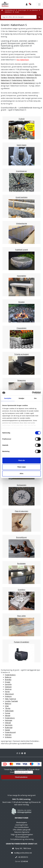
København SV (6, 83)
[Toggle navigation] (39, 4)
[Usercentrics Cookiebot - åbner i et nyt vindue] (32, 393)
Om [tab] (35, 398)
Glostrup (8, 689)
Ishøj (7, 706)
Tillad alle (21, 460)
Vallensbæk (9, 711)
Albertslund (9, 694)
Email (12, 772)
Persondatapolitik (22, 837)
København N (31, 78)
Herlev (3, 75)
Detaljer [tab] (22, 398)
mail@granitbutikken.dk (23, 853)
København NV (29, 80)
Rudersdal (9, 728)
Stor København (23, 60)
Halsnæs (8, 735)
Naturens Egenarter (22, 832)
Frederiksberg (17, 80)
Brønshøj (11, 78)
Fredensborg (10, 718)
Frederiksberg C (30, 83)
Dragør (8, 682)
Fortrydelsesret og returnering (22, 839)
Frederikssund (10, 732)
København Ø (18, 83)
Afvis (21, 473)
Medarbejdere (22, 822)
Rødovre (38, 75)
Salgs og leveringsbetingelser (22, 834)
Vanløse (4, 78)
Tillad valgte (21, 467)
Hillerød (8, 723)
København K (20, 78)
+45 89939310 (23, 857)
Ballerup (8, 677)
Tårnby (8, 708)
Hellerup (23, 75)
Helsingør (9, 720)
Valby (35, 72)
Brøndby (8, 680)
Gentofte (8, 684)
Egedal (7, 730)
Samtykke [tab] (8, 398)
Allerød (8, 716)
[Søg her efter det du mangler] (39, 17)
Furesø (7, 713)
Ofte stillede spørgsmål (22, 830)
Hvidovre (30, 75)
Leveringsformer (21, 825)
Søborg (16, 75)
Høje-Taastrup (10, 699)
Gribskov (8, 737)
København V (6, 80)
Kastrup (10, 75)
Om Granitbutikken (22, 827)
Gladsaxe (8, 687)
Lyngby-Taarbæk (11, 701)
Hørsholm (9, 725)
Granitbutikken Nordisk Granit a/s (21, 844)
